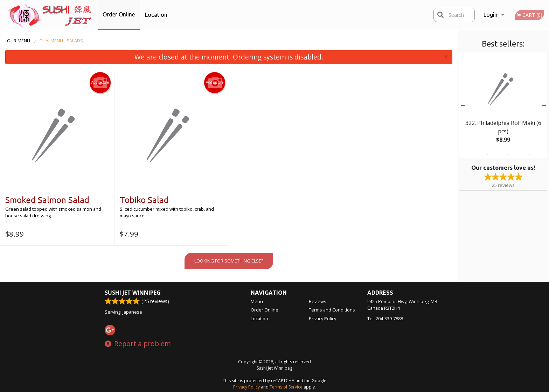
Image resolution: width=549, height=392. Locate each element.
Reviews (318, 301)
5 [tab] (519, 154)
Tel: (385, 318)
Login (491, 15)
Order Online (119, 14)
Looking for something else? (229, 261)
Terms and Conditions (332, 310)
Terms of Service (286, 387)
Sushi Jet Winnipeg (133, 293)
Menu (257, 301)
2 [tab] (487, 154)
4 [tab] (508, 154)
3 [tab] (498, 154)
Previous (463, 105)
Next (544, 105)
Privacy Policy (322, 318)
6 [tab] (529, 154)
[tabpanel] (503, 105)
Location (156, 15)
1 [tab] (477, 154)
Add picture (100, 83)
